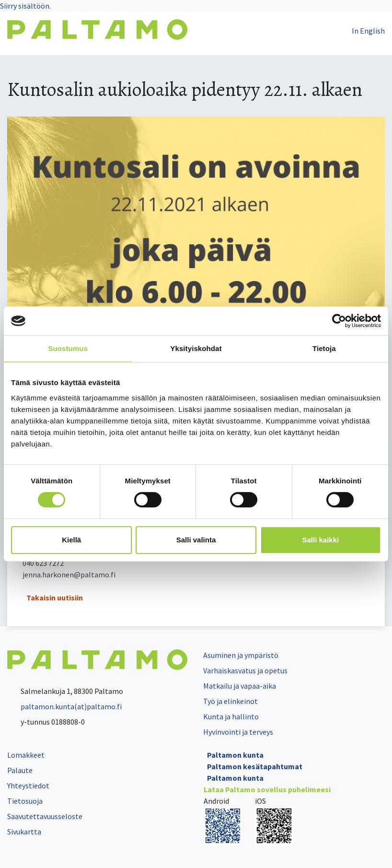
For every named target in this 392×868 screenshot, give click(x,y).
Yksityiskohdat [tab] (196, 348)
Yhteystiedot (28, 786)
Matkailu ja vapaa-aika (240, 686)
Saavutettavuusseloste (45, 816)
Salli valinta (196, 540)
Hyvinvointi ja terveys (238, 732)
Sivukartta (24, 832)
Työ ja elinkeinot (231, 701)
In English (368, 31)
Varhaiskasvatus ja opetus (245, 670)
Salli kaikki (320, 540)
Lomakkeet (26, 755)
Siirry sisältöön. (25, 6)
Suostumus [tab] (68, 348)
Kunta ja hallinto (231, 716)
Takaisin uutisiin (55, 598)
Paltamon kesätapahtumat (255, 766)
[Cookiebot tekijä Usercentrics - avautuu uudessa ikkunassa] (339, 321)
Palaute (20, 770)
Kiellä (71, 540)
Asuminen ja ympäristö (241, 655)
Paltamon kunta (235, 755)
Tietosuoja (25, 801)
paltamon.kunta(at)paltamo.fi (64, 706)
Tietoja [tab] (324, 348)
